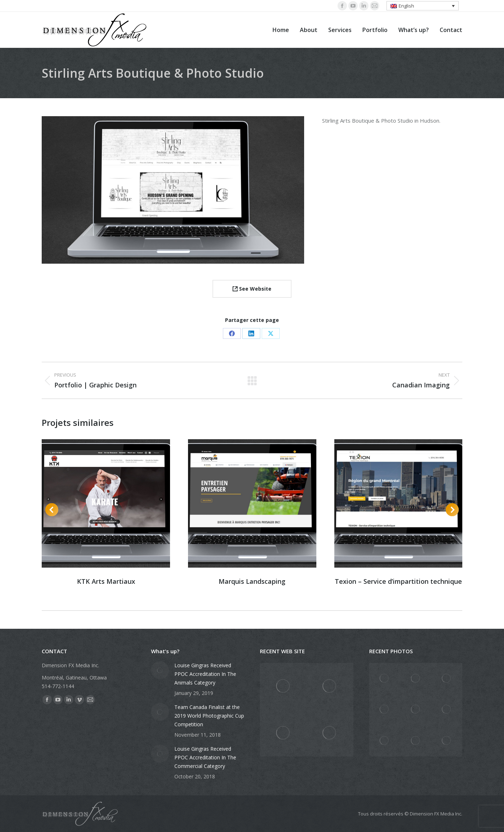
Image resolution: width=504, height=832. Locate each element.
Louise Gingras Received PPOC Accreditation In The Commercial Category (205, 757)
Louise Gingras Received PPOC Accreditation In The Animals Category (205, 674)
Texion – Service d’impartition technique (398, 581)
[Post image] (160, 670)
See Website (252, 289)
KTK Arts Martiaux (106, 581)
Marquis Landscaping (252, 581)
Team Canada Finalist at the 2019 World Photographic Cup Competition (209, 716)
